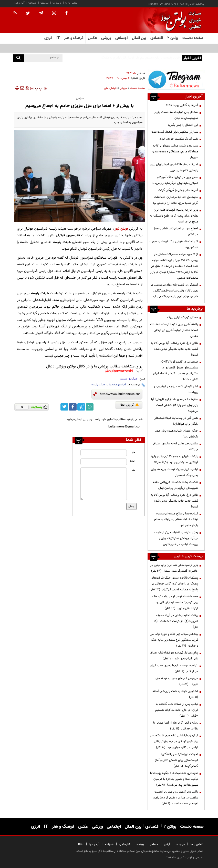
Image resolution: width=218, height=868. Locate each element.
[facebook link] (73, 407)
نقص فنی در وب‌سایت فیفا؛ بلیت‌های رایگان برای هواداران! (176, 421)
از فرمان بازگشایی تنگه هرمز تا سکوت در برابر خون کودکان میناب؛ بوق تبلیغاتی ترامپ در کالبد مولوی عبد (174, 742)
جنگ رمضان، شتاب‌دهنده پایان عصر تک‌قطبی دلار (176, 434)
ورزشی (123, 88)
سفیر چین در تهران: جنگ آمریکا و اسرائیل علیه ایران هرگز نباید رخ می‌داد (175, 180)
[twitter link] (64, 407)
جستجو (154, 844)
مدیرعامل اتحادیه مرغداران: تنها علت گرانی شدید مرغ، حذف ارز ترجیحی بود (175, 200)
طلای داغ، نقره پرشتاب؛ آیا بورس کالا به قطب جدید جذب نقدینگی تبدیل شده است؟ (174, 349)
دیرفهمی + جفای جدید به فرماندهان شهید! (177, 681)
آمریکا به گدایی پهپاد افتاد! (182, 105)
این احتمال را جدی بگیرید (183, 125)
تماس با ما (71, 3)
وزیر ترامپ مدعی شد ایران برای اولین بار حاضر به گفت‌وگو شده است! (174, 568)
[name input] (104, 453)
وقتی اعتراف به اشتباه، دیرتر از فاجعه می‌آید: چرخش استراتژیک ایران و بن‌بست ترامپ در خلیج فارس (176, 538)
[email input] (104, 462)
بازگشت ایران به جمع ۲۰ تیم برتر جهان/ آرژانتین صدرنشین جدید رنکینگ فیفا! (174, 459)
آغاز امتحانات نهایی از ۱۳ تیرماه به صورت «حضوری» (174, 244)
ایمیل (132, 461)
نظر (133, 470)
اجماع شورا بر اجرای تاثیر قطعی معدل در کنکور (175, 232)
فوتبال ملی (110, 88)
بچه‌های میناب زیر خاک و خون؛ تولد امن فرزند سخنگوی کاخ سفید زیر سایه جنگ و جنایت (174, 640)
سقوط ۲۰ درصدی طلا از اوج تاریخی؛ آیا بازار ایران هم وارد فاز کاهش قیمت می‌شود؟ (175, 405)
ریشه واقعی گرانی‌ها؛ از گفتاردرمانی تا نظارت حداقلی (176, 726)
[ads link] (176, 80)
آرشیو (167, 844)
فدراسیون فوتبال (117, 385)
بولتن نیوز (121, 229)
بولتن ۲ (173, 38)
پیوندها (45, 3)
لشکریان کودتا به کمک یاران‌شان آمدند (174, 694)
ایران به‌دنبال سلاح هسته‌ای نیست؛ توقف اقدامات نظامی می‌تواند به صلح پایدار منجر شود (176, 520)
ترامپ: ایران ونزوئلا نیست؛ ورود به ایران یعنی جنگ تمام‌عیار (174, 472)
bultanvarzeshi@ (119, 371)
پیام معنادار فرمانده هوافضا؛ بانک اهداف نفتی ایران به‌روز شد (174, 656)
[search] (19, 58)
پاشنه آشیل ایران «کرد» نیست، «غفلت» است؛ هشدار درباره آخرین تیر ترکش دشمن (174, 330)
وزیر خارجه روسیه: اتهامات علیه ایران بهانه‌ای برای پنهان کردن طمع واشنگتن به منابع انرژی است (174, 216)
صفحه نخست (193, 38)
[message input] (104, 484)
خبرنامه (32, 3)
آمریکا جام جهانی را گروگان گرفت (178, 190)
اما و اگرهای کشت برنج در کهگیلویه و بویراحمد (176, 389)
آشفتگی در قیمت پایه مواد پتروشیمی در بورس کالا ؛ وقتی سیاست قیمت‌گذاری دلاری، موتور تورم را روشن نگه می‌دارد (174, 291)
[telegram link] (81, 407)
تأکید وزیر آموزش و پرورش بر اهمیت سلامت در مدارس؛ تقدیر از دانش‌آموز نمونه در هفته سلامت (175, 798)
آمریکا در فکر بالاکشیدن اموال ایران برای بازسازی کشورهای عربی (174, 167)
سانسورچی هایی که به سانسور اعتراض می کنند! (175, 447)
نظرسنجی (125, 844)
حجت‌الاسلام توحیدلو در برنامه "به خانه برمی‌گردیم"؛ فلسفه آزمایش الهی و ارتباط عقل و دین (175, 602)
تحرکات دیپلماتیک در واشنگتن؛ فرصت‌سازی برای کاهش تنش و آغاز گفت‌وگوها (177, 760)
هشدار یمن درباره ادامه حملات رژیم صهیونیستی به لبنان (176, 115)
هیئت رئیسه (98, 385)
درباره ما (57, 3)
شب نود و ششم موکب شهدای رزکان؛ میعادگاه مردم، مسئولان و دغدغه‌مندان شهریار (175, 152)
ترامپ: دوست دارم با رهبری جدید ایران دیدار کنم (174, 669)
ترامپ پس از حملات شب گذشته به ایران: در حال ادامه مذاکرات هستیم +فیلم (177, 710)
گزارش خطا (129, 405)
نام (134, 452)
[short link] (120, 394)
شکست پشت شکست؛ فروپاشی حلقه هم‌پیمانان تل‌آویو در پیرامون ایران (175, 485)
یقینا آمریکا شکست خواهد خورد (179, 139)
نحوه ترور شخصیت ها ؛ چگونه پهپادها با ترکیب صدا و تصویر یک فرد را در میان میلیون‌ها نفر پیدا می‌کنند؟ (174, 779)
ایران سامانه (175, 857)
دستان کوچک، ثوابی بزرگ (183, 317)
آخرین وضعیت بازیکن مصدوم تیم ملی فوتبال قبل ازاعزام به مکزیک (141, 58)
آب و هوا (19, 3)
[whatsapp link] (90, 407)
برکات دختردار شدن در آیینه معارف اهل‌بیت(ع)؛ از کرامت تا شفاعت (176, 621)
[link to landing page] (180, 20)
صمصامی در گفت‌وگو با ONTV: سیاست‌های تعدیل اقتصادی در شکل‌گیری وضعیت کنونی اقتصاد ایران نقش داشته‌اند (176, 371)
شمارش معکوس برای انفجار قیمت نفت (175, 132)
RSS (81, 844)
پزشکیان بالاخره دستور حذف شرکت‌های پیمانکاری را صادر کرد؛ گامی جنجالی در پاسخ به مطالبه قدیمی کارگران (174, 584)
